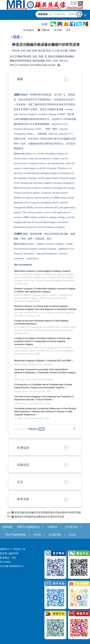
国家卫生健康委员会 (29, 527)
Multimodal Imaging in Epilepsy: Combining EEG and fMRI (44, 361)
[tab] (45, 79)
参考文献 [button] (23, 499)
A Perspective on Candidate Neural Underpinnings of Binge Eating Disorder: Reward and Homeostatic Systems (43, 386)
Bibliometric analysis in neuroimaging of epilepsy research (42, 271)
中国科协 (52, 527)
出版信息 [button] (23, 465)
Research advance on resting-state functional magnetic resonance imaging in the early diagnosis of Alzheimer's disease (45, 308)
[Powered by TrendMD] (30, 429)
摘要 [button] (20, 79)
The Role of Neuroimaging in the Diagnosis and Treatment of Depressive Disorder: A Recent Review (44, 398)
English (30, 30)
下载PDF (45, 30)
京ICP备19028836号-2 (12, 566)
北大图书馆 (55, 535)
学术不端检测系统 (16, 535)
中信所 (37, 535)
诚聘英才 (5, 549)
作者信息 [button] (23, 448)
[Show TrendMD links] (74, 428)
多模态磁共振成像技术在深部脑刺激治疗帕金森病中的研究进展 (48, 512)
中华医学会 (71, 527)
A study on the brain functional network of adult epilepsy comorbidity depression (41, 322)
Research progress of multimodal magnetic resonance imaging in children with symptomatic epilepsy (45, 290)
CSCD (72, 535)
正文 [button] (20, 482)
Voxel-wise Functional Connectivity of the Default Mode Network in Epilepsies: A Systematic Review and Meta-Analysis (45, 373)
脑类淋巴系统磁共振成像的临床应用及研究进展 (39, 517)
